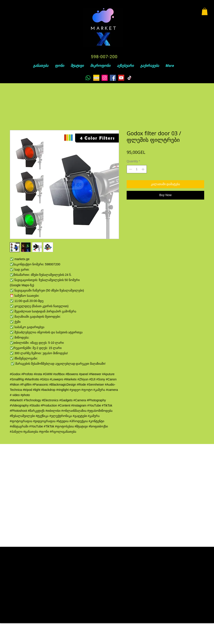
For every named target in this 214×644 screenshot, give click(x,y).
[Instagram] (105, 78)
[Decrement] (130, 169)
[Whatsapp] (88, 78)
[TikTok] (129, 78)
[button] (205, 11)
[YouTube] (121, 78)
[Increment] (143, 169)
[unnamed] (96, 78)
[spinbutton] (137, 169)
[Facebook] (113, 78)
